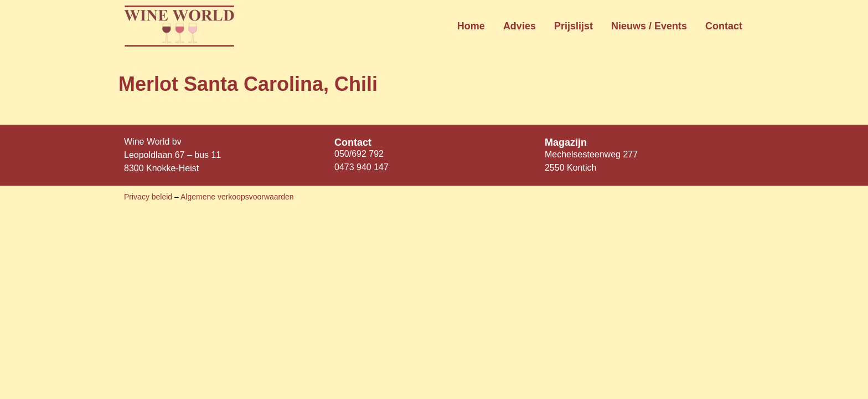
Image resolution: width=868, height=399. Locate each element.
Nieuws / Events (649, 26)
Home (471, 26)
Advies (520, 26)
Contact (724, 26)
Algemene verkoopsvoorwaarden (237, 197)
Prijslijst (573, 26)
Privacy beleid (149, 197)
